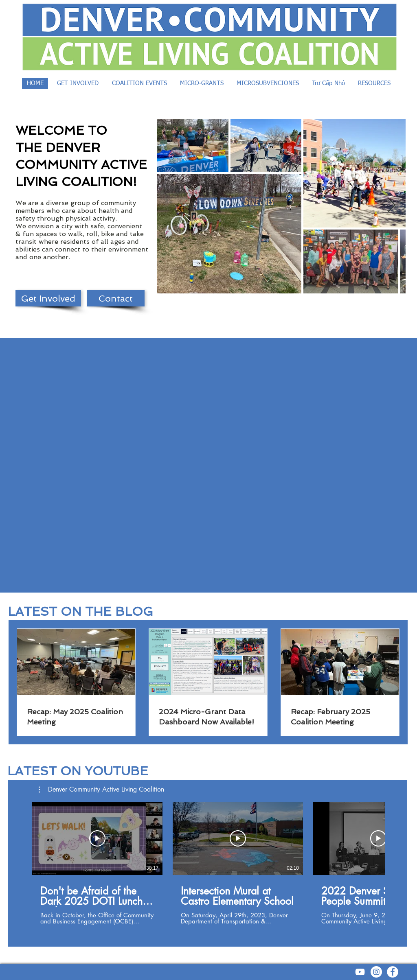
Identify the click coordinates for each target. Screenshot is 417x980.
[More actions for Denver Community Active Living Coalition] (101, 790)
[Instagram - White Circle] (376, 972)
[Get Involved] (48, 298)
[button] (101, 790)
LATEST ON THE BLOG (80, 611)
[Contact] (116, 298)
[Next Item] (392, 206)
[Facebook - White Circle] (393, 972)
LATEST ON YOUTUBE (78, 771)
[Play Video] (97, 838)
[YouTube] (360, 972)
